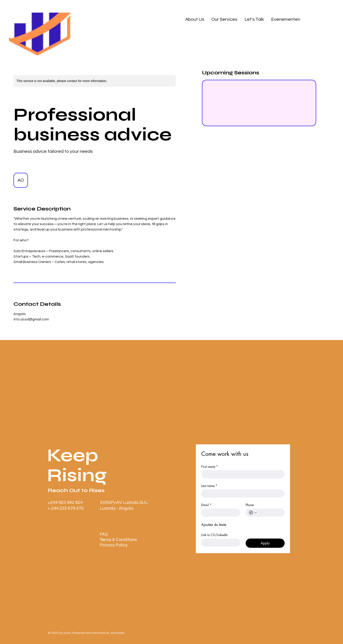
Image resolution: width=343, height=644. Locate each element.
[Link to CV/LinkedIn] (219, 543)
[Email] (219, 513)
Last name (209, 486)
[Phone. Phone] (270, 513)
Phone (250, 505)
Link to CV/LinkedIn (214, 535)
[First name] (242, 474)
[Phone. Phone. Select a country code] (253, 513)
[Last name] (242, 493)
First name (210, 467)
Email (206, 505)
